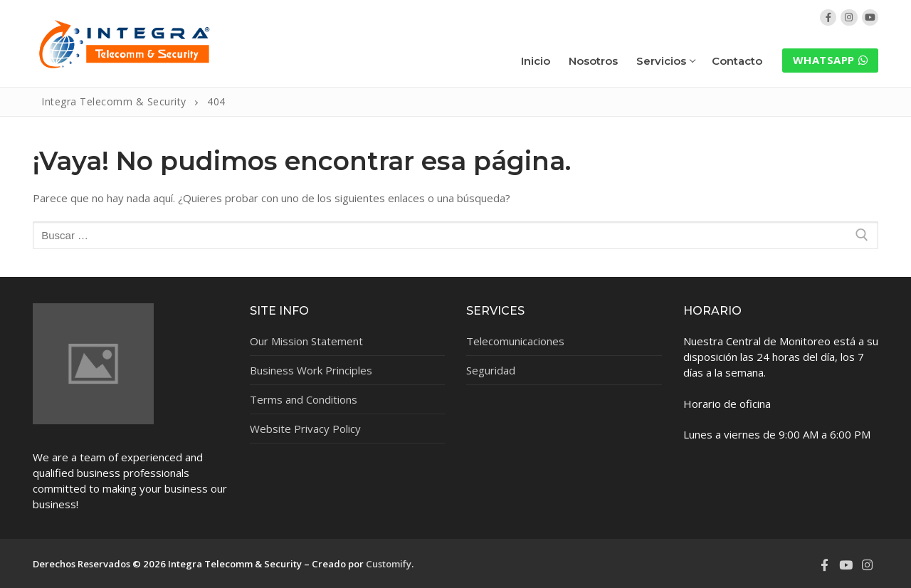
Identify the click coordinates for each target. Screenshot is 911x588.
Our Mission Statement (306, 341)
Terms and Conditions (304, 399)
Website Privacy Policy (305, 429)
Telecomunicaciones (515, 341)
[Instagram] (849, 17)
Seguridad (491, 370)
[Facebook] (828, 17)
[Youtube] (846, 565)
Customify (389, 564)
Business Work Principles (311, 370)
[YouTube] (870, 17)
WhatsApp (831, 60)
